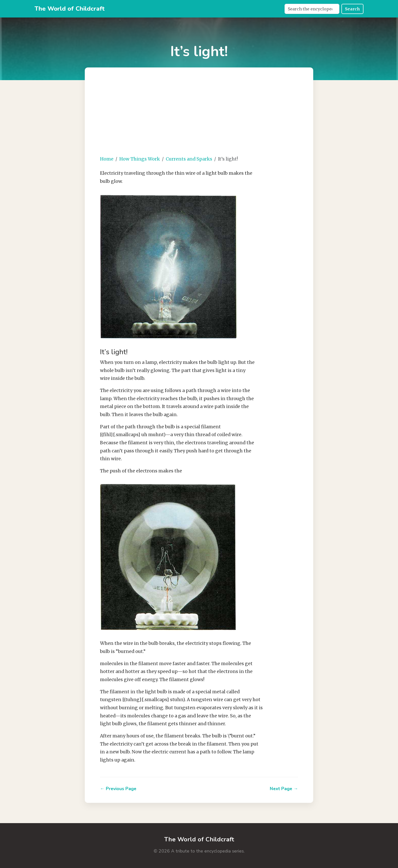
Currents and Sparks (189, 159)
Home (107, 159)
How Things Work (140, 159)
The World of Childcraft (70, 9)
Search (352, 9)
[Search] (312, 9)
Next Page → (284, 789)
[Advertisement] (214, 116)
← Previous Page (118, 789)
